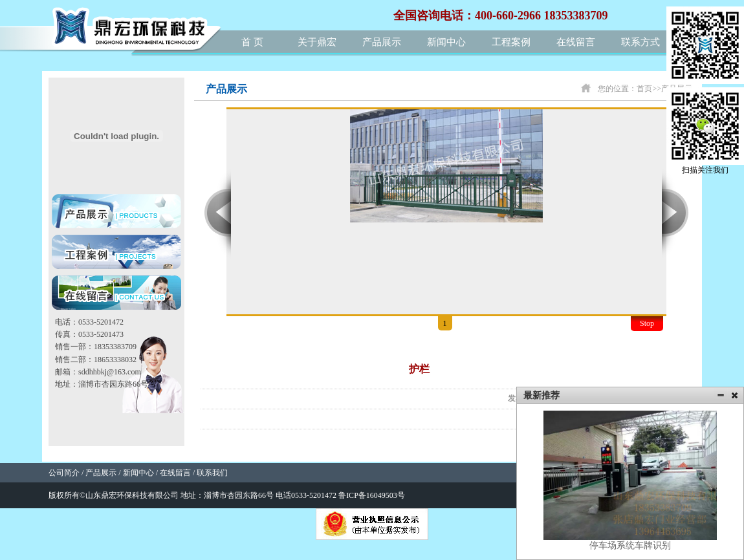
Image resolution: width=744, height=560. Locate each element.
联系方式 (640, 42)
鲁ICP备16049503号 (372, 495)
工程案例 (511, 42)
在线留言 (576, 42)
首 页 (252, 42)
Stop (647, 323)
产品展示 (382, 42)
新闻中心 (446, 42)
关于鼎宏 (317, 42)
